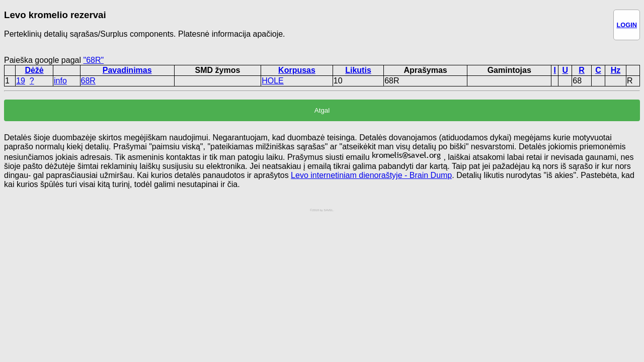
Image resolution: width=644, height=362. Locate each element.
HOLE (273, 81)
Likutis (358, 70)
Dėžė (34, 70)
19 (21, 81)
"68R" (93, 60)
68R (88, 81)
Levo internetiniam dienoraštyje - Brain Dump (371, 175)
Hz (616, 70)
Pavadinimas (127, 70)
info (60, 81)
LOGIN (627, 25)
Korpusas (297, 70)
